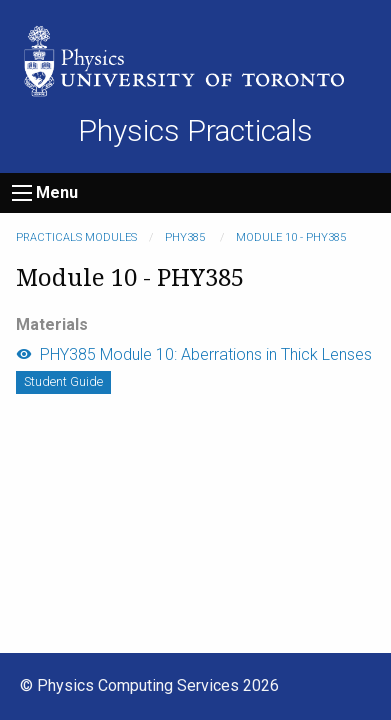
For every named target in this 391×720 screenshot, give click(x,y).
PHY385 (186, 237)
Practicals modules (76, 237)
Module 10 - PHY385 (291, 237)
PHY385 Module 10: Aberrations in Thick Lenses (194, 354)
